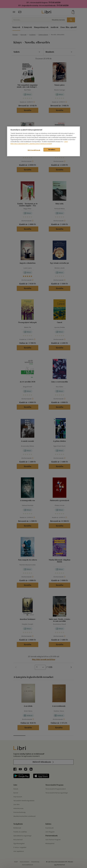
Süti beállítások (34, 150)
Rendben (52, 150)
